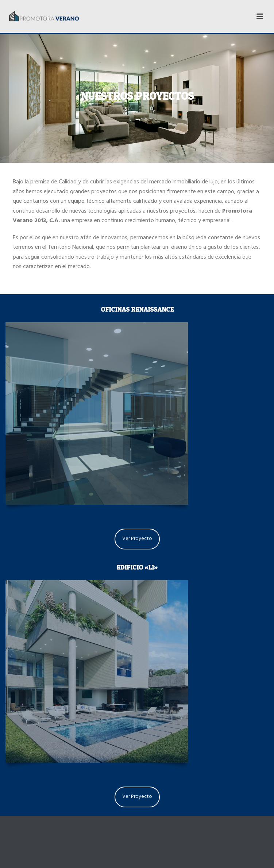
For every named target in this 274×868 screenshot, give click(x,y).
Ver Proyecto (137, 539)
